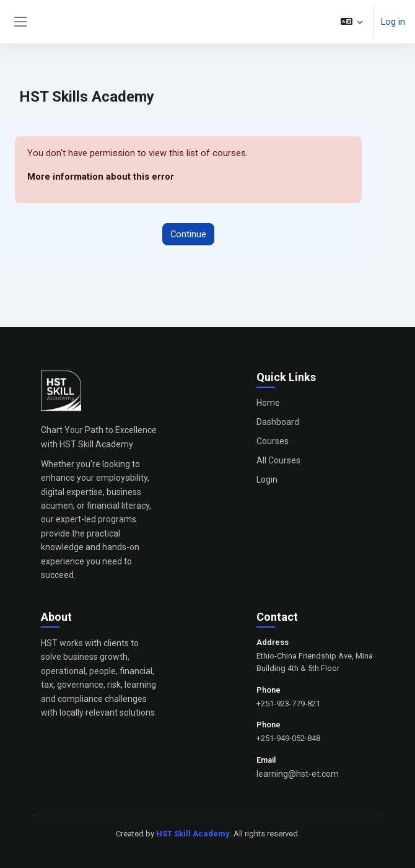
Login (267, 480)
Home (268, 403)
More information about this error (101, 177)
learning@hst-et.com (298, 774)
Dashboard (278, 422)
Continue (188, 234)
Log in (393, 22)
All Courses (278, 460)
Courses (273, 441)
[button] (352, 22)
